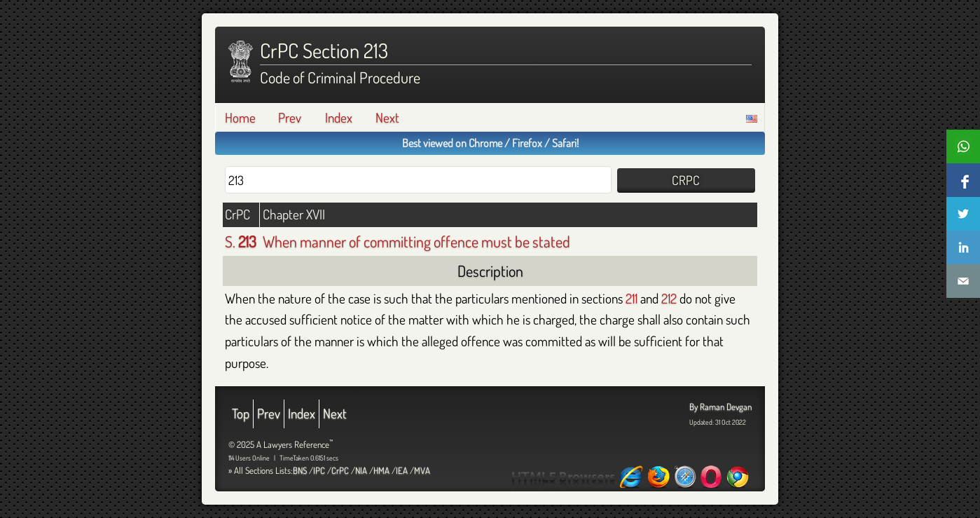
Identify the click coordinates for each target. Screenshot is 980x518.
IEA (402, 470)
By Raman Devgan (720, 407)
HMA (381, 470)
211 (632, 298)
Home (240, 117)
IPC (319, 470)
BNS (300, 470)
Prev (290, 117)
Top (241, 413)
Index (339, 117)
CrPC (340, 470)
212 (669, 298)
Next (387, 117)
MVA (422, 470)
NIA (361, 470)
